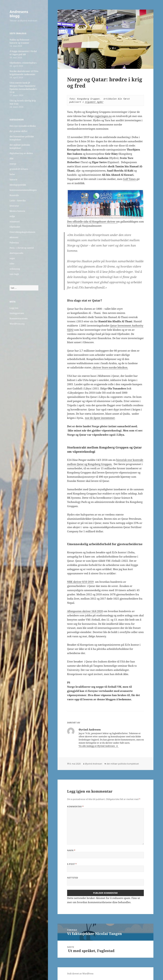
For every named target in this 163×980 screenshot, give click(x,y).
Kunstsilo (14, 195)
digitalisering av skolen (21, 153)
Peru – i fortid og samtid (22, 248)
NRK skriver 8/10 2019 (80, 582)
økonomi (14, 237)
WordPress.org (17, 324)
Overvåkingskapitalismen (22, 232)
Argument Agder (94, 102)
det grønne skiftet (19, 131)
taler (12, 264)
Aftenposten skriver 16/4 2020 (85, 611)
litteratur (14, 206)
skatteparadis (16, 253)
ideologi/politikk (18, 185)
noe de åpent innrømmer (100, 418)
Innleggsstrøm (17, 313)
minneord (15, 222)
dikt (12, 159)
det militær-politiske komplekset (123, 764)
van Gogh (14, 274)
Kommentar (75, 807)
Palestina (14, 243)
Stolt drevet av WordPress (80, 974)
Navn (71, 850)
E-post (72, 864)
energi (13, 164)
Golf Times (129, 179)
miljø (12, 216)
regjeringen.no (103, 116)
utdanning (15, 269)
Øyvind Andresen (94, 764)
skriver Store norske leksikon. (110, 367)
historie (13, 180)
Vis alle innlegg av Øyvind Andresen (97, 746)
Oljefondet (15, 227)
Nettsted (73, 878)
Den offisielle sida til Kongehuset (87, 222)
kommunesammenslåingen (23, 190)
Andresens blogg (19, 14)
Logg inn (14, 308)
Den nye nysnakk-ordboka (23, 126)
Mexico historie (17, 211)
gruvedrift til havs (19, 169)
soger (12, 258)
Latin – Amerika (18, 201)
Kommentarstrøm (19, 318)
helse (12, 174)
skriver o (112, 222)
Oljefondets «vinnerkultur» (23, 63)
